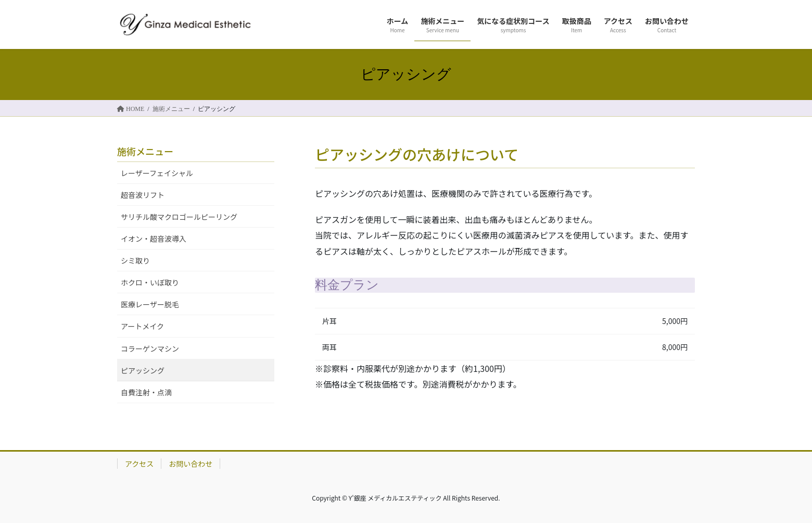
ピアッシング (143, 370)
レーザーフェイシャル (157, 173)
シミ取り (135, 260)
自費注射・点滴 (146, 392)
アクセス (139, 464)
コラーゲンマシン (150, 348)
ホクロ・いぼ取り (150, 282)
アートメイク (142, 326)
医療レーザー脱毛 (150, 304)
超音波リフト (143, 195)
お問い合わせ (191, 464)
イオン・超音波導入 (154, 239)
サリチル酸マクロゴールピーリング (179, 217)
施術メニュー (145, 151)
